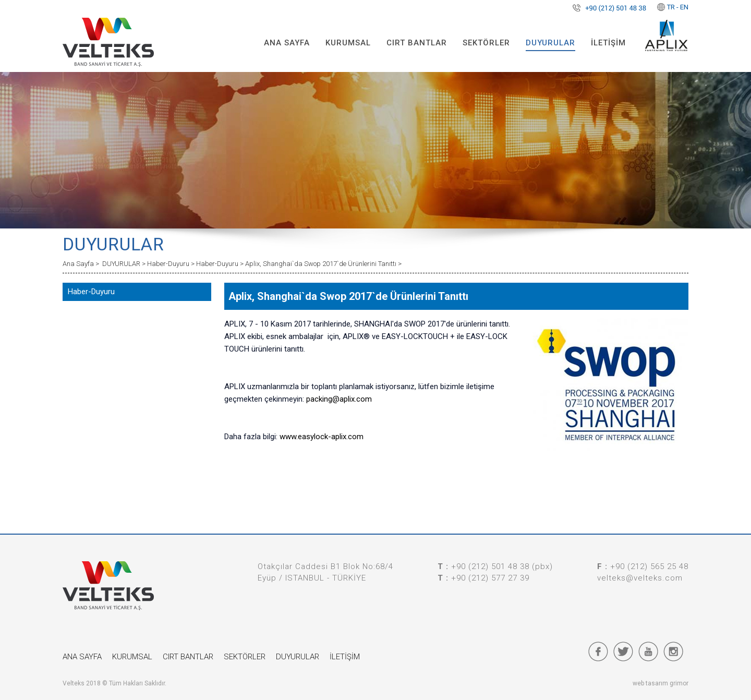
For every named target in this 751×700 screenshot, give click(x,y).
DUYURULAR (550, 43)
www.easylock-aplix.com (322, 437)
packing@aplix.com (339, 399)
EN (684, 7)
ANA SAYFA (287, 43)
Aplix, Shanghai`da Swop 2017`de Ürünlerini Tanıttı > (323, 264)
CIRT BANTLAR (417, 43)
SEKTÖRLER (486, 43)
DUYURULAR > (125, 264)
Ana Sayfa (79, 264)
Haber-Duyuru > (172, 264)
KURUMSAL (348, 43)
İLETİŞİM (608, 43)
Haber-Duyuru (91, 292)
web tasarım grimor (661, 683)
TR (671, 7)
